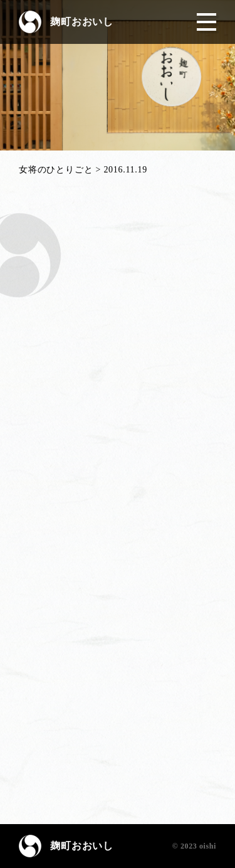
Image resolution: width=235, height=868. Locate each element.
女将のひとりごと (56, 170)
